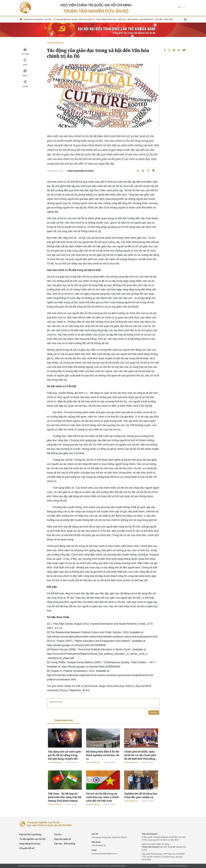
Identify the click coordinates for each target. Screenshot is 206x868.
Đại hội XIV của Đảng (33, 19)
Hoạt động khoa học (106, 19)
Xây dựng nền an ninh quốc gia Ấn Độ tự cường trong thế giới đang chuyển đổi (65, 755)
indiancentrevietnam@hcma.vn (104, 854)
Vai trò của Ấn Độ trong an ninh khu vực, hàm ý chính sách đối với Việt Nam (102, 797)
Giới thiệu (169, 19)
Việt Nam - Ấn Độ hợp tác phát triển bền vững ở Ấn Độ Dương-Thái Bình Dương (65, 797)
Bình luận (154, 712)
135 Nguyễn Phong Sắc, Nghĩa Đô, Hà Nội (109, 837)
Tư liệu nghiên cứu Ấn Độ (65, 19)
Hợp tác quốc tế (87, 19)
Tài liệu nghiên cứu (55, 762)
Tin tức (48, 19)
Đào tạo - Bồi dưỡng (128, 19)
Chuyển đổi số (146, 19)
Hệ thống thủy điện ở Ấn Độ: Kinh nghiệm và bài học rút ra (103, 755)
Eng (183, 7)
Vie (179, 7)
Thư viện (159, 19)
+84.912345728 (99, 845)
